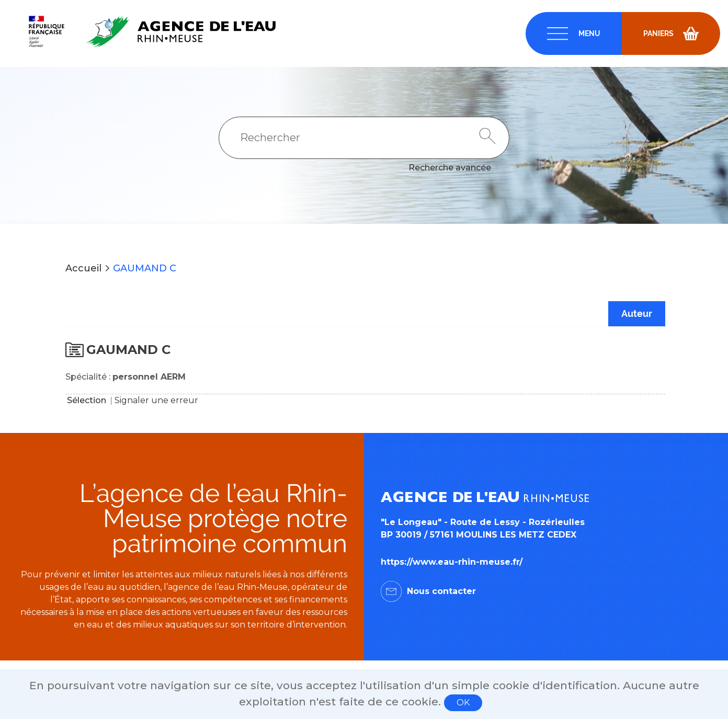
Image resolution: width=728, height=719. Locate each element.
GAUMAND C (145, 268)
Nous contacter (441, 591)
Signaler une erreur (156, 400)
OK (463, 703)
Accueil (83, 268)
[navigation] (574, 33)
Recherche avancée (450, 168)
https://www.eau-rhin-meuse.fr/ (452, 562)
